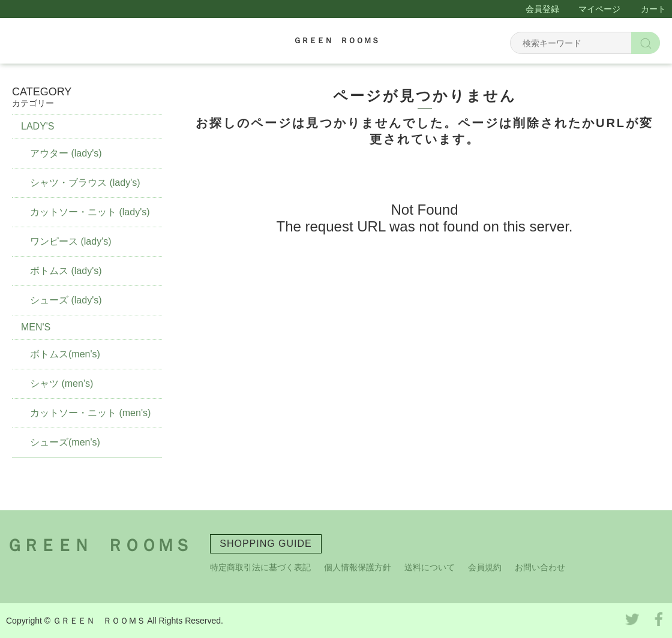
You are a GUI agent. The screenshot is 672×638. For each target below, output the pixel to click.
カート (653, 9)
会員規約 (485, 567)
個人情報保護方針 (358, 567)
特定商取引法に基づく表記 (260, 567)
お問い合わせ (540, 567)
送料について (430, 567)
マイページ (599, 9)
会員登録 (542, 9)
